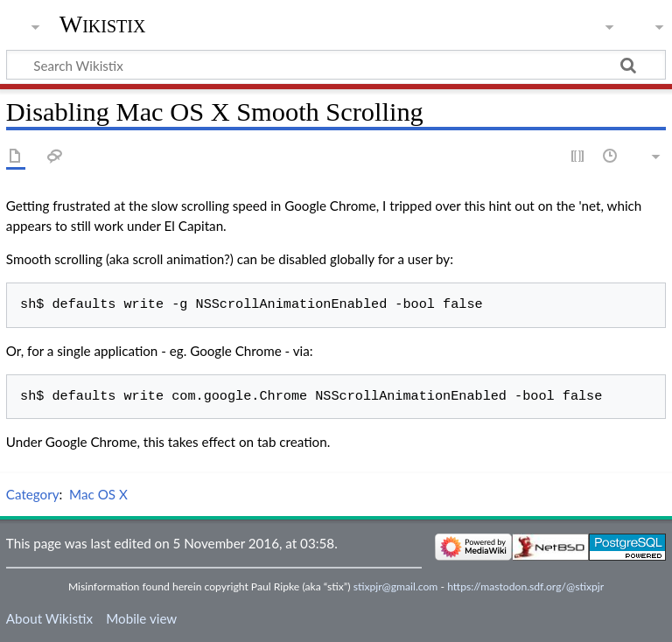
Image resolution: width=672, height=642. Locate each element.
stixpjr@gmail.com (396, 586)
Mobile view (141, 618)
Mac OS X (98, 494)
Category (33, 494)
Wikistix (103, 24)
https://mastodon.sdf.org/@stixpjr (525, 586)
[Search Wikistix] (336, 65)
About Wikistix (49, 618)
